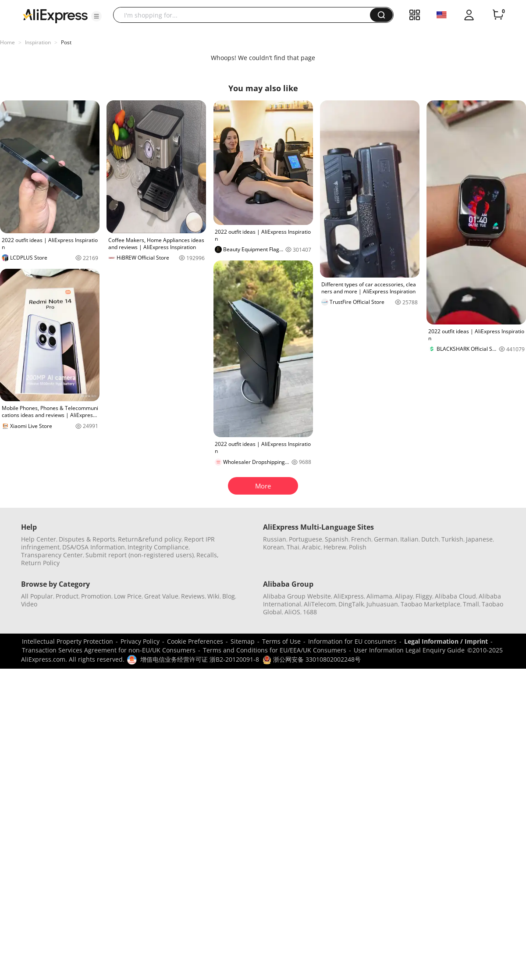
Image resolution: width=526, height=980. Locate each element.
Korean (274, 547)
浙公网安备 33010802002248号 (312, 659)
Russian (275, 539)
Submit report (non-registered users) (140, 555)
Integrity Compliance (158, 547)
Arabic (311, 547)
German (386, 539)
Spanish (337, 539)
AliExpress (349, 596)
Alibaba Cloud (455, 596)
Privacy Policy (140, 641)
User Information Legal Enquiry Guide (409, 650)
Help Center (39, 539)
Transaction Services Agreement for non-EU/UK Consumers (109, 650)
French (361, 539)
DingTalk (351, 604)
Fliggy (424, 596)
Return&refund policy (150, 539)
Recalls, (208, 555)
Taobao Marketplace (430, 604)
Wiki (213, 596)
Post (66, 42)
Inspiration (38, 42)
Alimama (379, 596)
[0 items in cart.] (498, 15)
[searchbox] (245, 15)
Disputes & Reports (87, 539)
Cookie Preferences (195, 641)
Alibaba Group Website (297, 596)
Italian (409, 539)
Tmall (471, 604)
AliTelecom (320, 604)
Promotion (96, 596)
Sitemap (243, 641)
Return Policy (40, 563)
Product (67, 596)
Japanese (479, 539)
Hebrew (335, 547)
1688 (310, 612)
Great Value (161, 596)
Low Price (128, 596)
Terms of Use (281, 641)
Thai (293, 547)
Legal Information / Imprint (446, 641)
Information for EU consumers (352, 641)
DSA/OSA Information (94, 547)
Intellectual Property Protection (68, 641)
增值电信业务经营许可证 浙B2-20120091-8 (200, 659)
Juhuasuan (382, 604)
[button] (96, 16)
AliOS (292, 612)
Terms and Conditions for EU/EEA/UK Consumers (275, 650)
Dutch (430, 539)
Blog (229, 596)
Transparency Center (52, 555)
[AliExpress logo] (55, 15)
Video (29, 604)
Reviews (193, 596)
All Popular (37, 596)
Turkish (452, 539)
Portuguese (306, 539)
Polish (358, 547)
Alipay (404, 596)
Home (7, 42)
